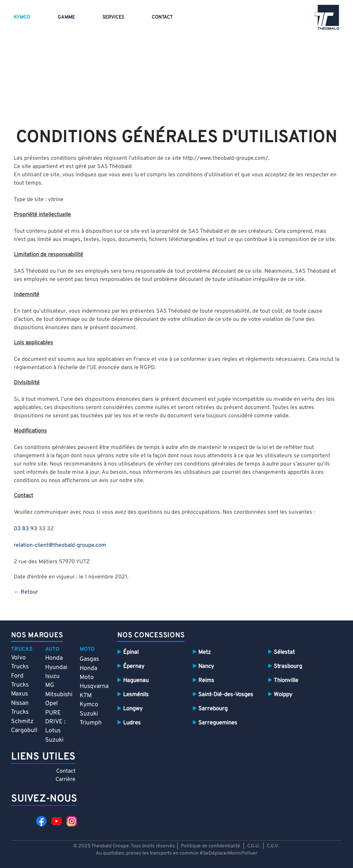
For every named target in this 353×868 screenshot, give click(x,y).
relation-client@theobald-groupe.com (60, 545)
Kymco (22, 17)
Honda (54, 658)
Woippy (283, 695)
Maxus (19, 694)
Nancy (206, 666)
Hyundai (56, 667)
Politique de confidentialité (211, 846)
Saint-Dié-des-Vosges (226, 695)
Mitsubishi (59, 695)
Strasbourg (288, 666)
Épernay (134, 666)
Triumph (91, 723)
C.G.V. (273, 846)
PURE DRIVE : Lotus (55, 722)
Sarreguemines (218, 723)
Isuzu (52, 676)
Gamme (66, 17)
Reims (206, 681)
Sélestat (284, 652)
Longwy (133, 709)
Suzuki (54, 740)
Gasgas (89, 659)
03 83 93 (26, 529)
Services (113, 17)
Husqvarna (94, 686)
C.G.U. (254, 846)
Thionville (286, 681)
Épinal (131, 652)
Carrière (65, 780)
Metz (204, 652)
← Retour (26, 592)
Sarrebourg (213, 709)
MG (50, 685)
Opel (52, 704)
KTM (86, 696)
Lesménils (136, 695)
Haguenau (136, 681)
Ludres (132, 723)
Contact (162, 17)
